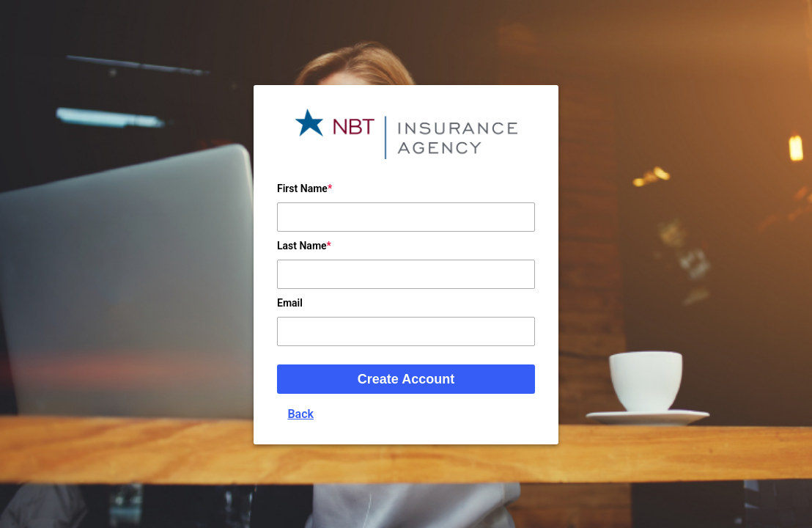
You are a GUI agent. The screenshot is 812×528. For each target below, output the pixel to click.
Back (300, 414)
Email (290, 303)
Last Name (302, 246)
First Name (302, 188)
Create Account (406, 379)
